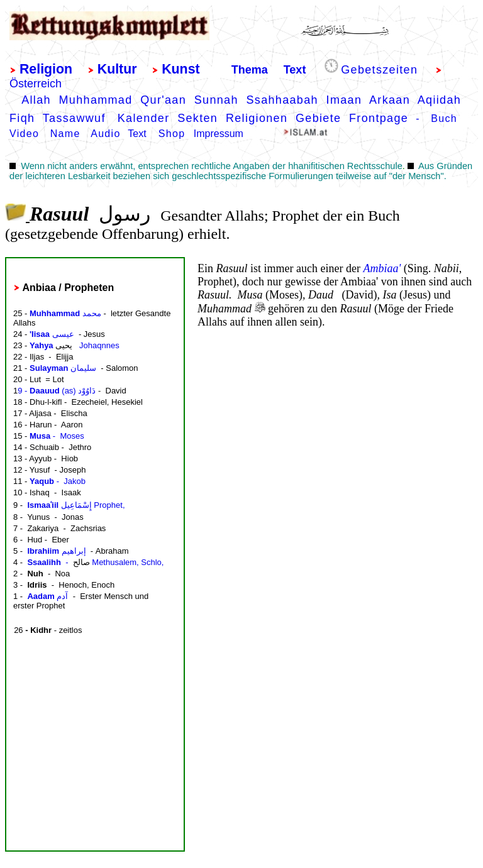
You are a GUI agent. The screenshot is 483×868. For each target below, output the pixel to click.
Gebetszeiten (379, 70)
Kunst (180, 69)
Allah (36, 100)
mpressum (220, 134)
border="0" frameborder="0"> (92, 554)
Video (24, 134)
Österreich (36, 84)
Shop (172, 134)
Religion (46, 69)
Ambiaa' (382, 268)
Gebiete (318, 118)
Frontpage (379, 118)
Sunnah (216, 100)
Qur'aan (163, 100)
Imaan (344, 100)
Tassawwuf (74, 118)
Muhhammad (96, 100)
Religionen (257, 118)
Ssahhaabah (282, 100)
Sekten (197, 118)
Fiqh (22, 118)
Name (65, 134)
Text (295, 70)
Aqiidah (439, 100)
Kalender (147, 118)
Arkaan (390, 100)
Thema (250, 70)
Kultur (117, 69)
